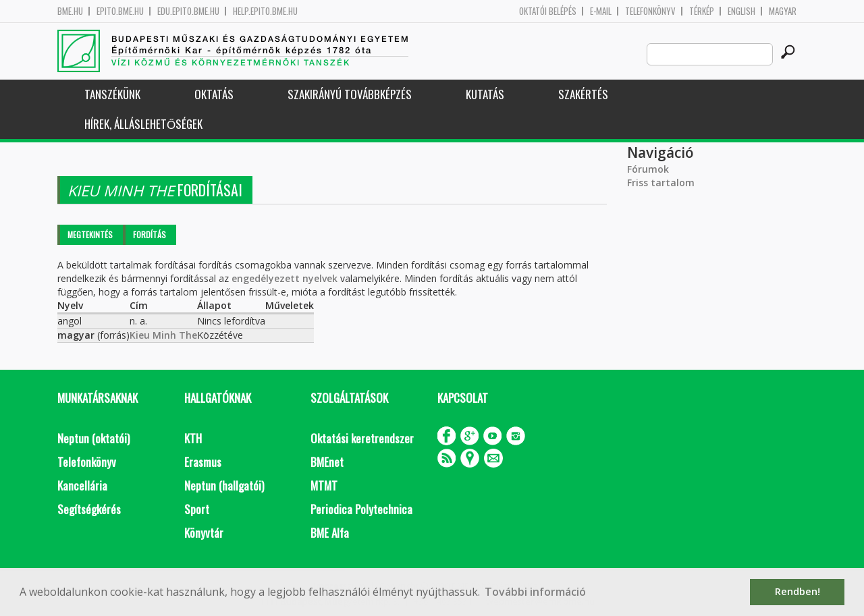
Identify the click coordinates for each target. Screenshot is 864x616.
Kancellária (82, 485)
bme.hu (70, 11)
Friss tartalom (661, 183)
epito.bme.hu (120, 11)
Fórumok (648, 169)
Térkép (702, 11)
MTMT (324, 485)
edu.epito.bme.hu (188, 11)
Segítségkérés (89, 509)
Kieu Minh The (163, 335)
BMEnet (327, 462)
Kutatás (485, 94)
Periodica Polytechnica (361, 509)
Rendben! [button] (798, 591)
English (741, 11)
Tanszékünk (112, 94)
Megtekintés (90, 234)
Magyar (783, 11)
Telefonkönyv (650, 11)
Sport (197, 509)
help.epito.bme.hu (265, 11)
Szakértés (583, 94)
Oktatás (214, 94)
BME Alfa (330, 533)
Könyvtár (204, 533)
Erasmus (203, 462)
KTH (193, 438)
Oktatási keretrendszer (362, 438)
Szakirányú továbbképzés (350, 94)
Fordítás (150, 234)
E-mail (601, 11)
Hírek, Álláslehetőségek (143, 124)
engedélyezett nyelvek (285, 278)
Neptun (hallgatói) (224, 485)
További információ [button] (535, 592)
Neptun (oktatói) (93, 438)
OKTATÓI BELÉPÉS (548, 11)
